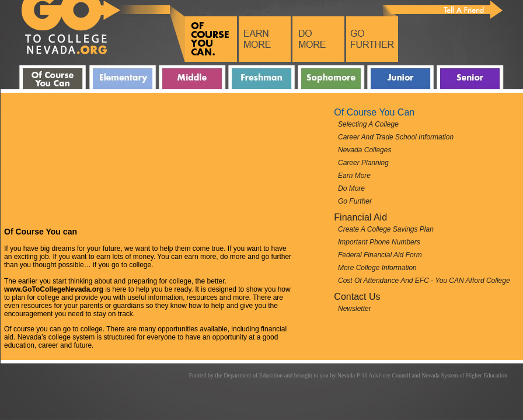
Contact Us (357, 297)
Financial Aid (360, 217)
